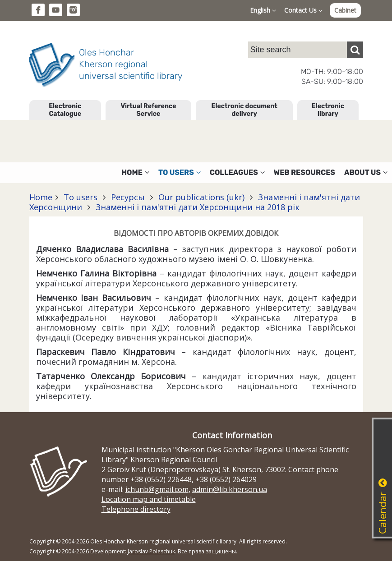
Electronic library (328, 110)
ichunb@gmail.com (157, 489)
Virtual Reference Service (148, 110)
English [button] (263, 10)
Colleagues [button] (237, 172)
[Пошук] (355, 50)
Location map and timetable (149, 499)
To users (81, 197)
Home (41, 197)
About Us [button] (366, 172)
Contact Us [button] (303, 10)
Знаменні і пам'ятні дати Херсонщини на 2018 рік (196, 207)
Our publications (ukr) (201, 197)
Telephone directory (136, 509)
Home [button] (135, 172)
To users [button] (180, 172)
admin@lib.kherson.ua (230, 489)
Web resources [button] (304, 172)
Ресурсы (128, 197)
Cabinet (345, 10)
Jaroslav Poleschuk (151, 551)
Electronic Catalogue (65, 110)
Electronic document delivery (244, 110)
